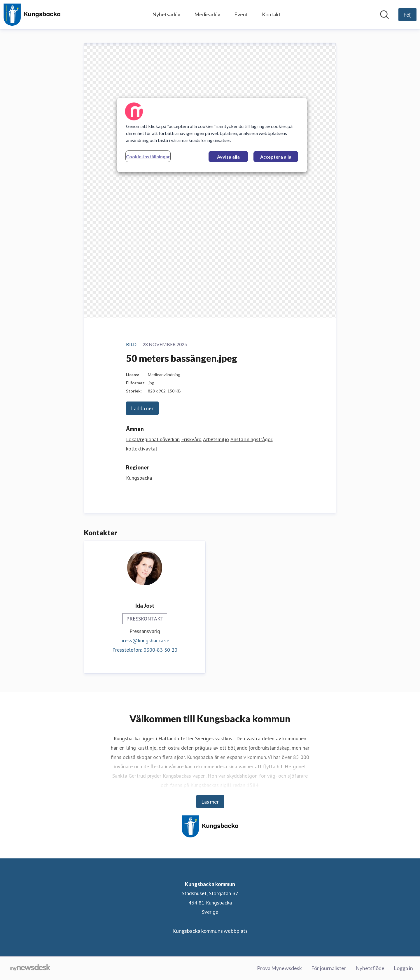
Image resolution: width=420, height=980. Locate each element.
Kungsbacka (139, 478)
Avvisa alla (228, 157)
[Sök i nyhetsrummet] (384, 15)
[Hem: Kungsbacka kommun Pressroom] (32, 15)
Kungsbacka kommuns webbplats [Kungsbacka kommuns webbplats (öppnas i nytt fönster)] (210, 931)
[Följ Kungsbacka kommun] (407, 15)
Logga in (403, 968)
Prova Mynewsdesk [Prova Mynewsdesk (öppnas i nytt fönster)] (279, 968)
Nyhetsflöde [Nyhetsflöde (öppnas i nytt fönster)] (370, 968)
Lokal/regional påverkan (153, 439)
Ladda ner (142, 408)
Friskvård (191, 439)
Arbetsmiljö (216, 439)
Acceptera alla (276, 157)
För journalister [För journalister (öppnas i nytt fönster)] (329, 968)
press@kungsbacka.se (145, 640)
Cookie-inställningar (148, 156)
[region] (212, 135)
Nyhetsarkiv (166, 14)
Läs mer (210, 802)
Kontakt (271, 14)
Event (241, 14)
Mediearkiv (207, 14)
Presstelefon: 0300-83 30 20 (145, 650)
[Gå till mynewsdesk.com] (30, 968)
